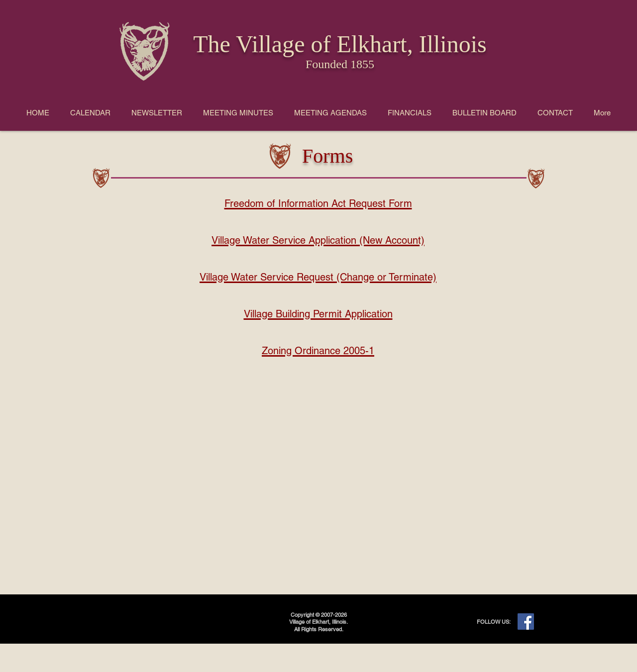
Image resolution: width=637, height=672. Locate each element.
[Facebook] (526, 622)
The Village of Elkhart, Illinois (340, 44)
